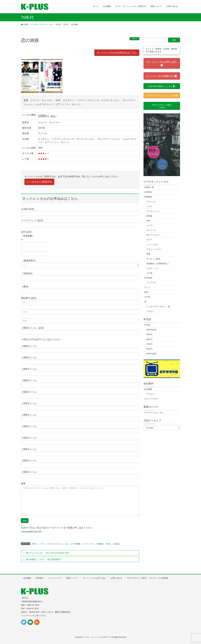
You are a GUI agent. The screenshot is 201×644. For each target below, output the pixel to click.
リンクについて (55, 578)
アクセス (150, 394)
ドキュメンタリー (154, 249)
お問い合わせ (117, 578)
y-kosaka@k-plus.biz (31, 532)
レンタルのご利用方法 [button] (39, 182)
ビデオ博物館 (76, 544)
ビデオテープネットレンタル (57, 544)
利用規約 (40, 578)
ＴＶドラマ (151, 283)
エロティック (152, 268)
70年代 (134, 39)
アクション (151, 202)
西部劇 (149, 216)
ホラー (149, 240)
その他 (149, 273)
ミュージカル (152, 244)
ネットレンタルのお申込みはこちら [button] (117, 53)
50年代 (149, 334)
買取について (72, 578)
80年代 (149, 349)
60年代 (149, 339)
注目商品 (116, 544)
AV (145, 302)
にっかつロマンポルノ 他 (158, 306)
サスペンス (151, 230)
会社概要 (148, 389)
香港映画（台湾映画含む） (158, 264)
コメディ (150, 225)
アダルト (150, 311)
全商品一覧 (149, 187)
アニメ (147, 287)
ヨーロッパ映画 (153, 259)
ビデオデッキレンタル (154, 413)
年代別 (108, 544)
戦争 (148, 221)
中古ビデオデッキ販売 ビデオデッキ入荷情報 (148, 578)
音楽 (146, 292)
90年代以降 (151, 354)
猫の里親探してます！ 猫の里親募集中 (43, 559)
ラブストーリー (89, 544)
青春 (148, 254)
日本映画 (148, 278)
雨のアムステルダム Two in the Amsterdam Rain (48, 553)
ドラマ (42, 544)
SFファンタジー (154, 235)
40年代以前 (151, 330)
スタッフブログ (151, 399)
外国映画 (100, 544)
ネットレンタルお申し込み (94, 578)
